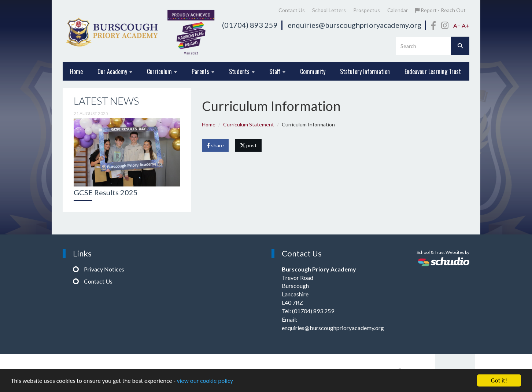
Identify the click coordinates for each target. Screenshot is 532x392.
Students (242, 71)
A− (457, 25)
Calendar (398, 10)
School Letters (329, 10)
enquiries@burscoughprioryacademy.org (354, 25)
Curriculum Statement (249, 124)
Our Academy (115, 71)
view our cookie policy (205, 381)
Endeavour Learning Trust (433, 71)
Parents (203, 71)
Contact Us (292, 10)
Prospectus (367, 10)
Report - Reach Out (440, 10)
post (248, 145)
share (215, 145)
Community (313, 71)
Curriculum (162, 71)
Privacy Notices (104, 269)
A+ (465, 25)
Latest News (106, 101)
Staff (277, 71)
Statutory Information (365, 71)
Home (76, 71)
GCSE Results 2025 (106, 192)
